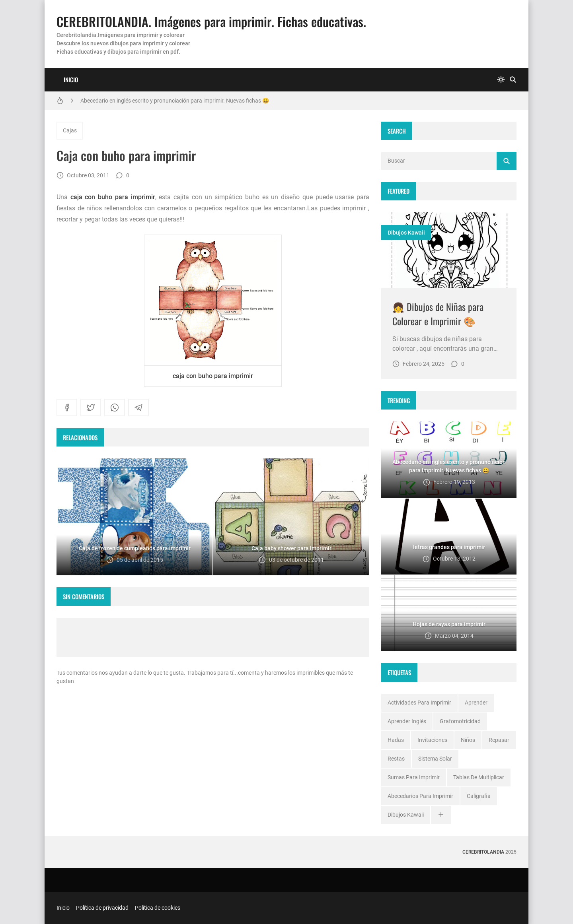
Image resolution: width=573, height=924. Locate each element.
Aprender (476, 703)
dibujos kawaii (406, 233)
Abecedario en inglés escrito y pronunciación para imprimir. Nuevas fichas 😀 (175, 101)
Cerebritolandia (483, 852)
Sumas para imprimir (414, 777)
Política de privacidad (102, 908)
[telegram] (138, 408)
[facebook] (67, 408)
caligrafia (479, 796)
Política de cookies (158, 908)
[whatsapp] (115, 408)
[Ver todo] (441, 815)
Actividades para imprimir (419, 703)
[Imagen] (449, 250)
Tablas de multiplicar (479, 777)
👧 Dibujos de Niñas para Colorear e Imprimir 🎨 (438, 314)
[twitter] (91, 408)
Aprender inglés (407, 721)
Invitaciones (432, 740)
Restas (396, 759)
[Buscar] (513, 80)
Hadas (396, 740)
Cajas (70, 130)
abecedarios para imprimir (420, 796)
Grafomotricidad (460, 721)
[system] (501, 80)
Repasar (499, 740)
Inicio (71, 80)
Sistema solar (435, 759)
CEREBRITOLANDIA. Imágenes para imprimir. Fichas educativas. (211, 21)
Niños (468, 740)
